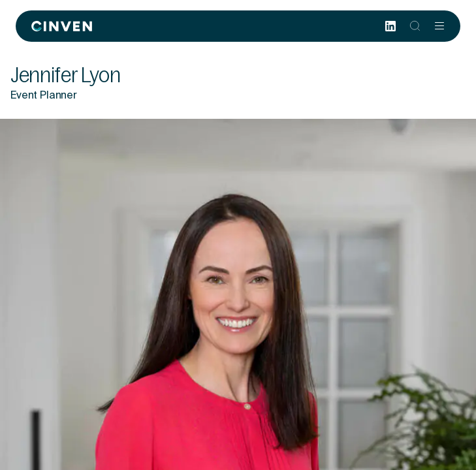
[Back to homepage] (62, 26)
